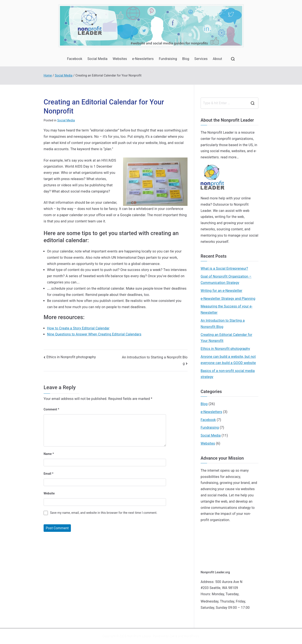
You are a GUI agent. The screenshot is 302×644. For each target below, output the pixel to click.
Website (49, 493)
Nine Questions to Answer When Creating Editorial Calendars (94, 334)
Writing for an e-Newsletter (221, 291)
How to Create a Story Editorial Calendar (78, 328)
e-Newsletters (143, 59)
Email (49, 474)
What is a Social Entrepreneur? (224, 268)
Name (49, 454)
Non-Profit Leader (139, 636)
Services (201, 59)
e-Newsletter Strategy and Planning (228, 299)
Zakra (173, 636)
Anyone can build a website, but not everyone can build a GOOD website (228, 360)
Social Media (97, 59)
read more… (230, 157)
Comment (51, 409)
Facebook (75, 59)
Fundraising (168, 59)
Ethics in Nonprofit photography (71, 357)
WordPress (191, 636)
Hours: (206, 594)
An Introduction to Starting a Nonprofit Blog (223, 324)
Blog (186, 59)
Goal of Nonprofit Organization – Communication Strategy (226, 280)
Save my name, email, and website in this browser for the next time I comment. (104, 513)
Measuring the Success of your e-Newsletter (226, 309)
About (217, 59)
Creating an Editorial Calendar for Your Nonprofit (226, 338)
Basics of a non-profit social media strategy (228, 374)
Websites (120, 59)
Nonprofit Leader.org (215, 572)
